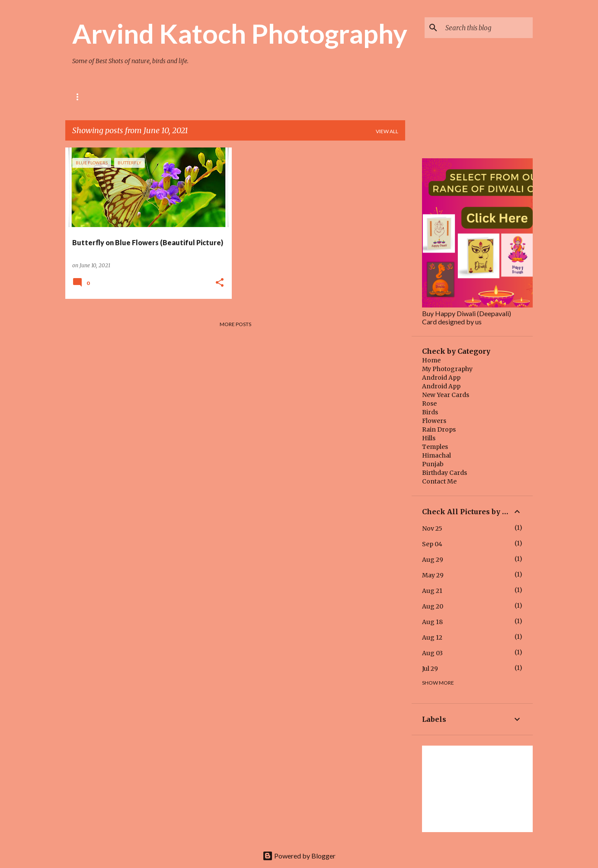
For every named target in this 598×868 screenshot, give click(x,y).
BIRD (152, 97)
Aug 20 (433, 606)
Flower (116, 97)
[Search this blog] (487, 28)
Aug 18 (432, 622)
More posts (235, 324)
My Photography (447, 369)
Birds (430, 412)
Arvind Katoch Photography (240, 33)
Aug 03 (432, 653)
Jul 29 (430, 669)
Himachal (437, 455)
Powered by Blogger (299, 856)
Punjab (433, 464)
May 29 (433, 575)
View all (387, 131)
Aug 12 (432, 637)
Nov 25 (432, 528)
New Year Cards (446, 395)
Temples (435, 447)
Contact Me (439, 481)
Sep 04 (432, 544)
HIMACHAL (232, 97)
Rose (79, 97)
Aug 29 (433, 560)
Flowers (434, 421)
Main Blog (280, 97)
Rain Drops (439, 429)
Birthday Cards (445, 473)
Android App (441, 378)
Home (431, 360)
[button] (220, 283)
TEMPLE (188, 97)
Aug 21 (432, 591)
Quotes (325, 97)
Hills (429, 438)
